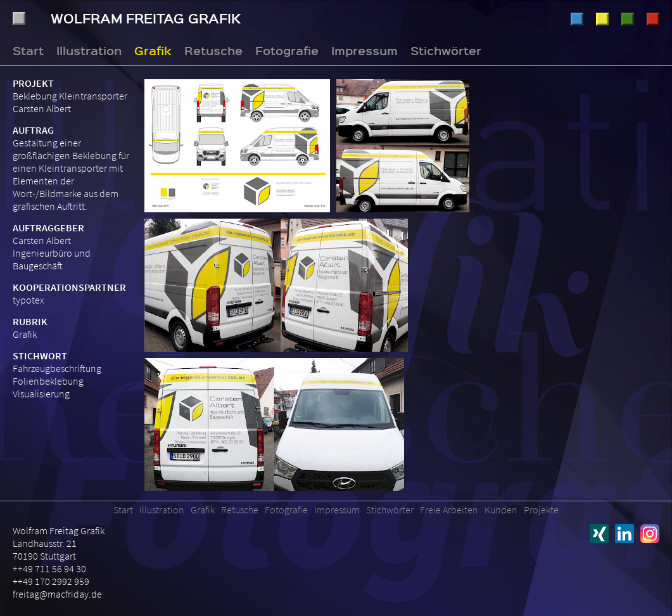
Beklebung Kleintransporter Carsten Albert (70, 102)
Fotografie (653, 19)
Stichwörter (446, 50)
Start (28, 50)
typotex (29, 300)
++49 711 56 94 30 (49, 568)
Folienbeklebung (48, 381)
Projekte (541, 510)
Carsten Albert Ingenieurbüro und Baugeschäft (52, 253)
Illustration (577, 19)
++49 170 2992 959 (51, 581)
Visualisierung (41, 394)
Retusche (628, 19)
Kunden (501, 510)
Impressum (365, 50)
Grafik (602, 19)
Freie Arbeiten (449, 510)
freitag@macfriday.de (57, 594)
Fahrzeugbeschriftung (57, 368)
